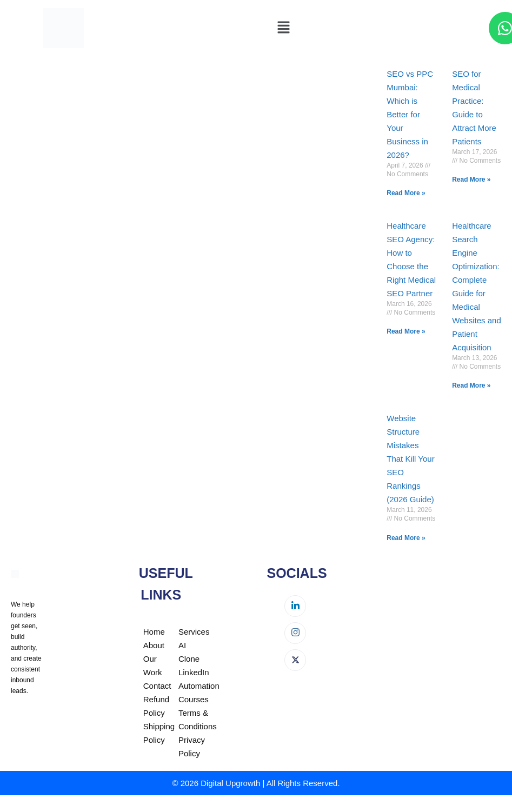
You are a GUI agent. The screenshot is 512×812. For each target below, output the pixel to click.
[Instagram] (295, 633)
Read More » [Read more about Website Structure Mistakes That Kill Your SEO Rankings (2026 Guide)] (406, 538)
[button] (283, 28)
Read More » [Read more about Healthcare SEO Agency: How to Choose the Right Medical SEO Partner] (406, 331)
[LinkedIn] (295, 606)
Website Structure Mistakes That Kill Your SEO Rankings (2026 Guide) (410, 459)
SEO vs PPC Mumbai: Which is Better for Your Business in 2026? (410, 114)
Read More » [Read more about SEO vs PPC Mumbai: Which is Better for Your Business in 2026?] (406, 193)
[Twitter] (295, 660)
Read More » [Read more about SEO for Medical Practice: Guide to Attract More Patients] (471, 179)
